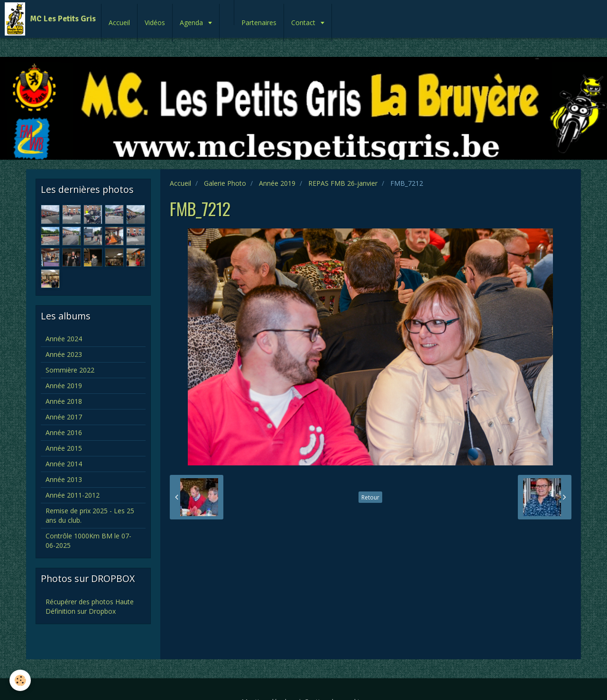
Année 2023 (64, 354)
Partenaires (259, 23)
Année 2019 (277, 183)
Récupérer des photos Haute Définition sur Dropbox (90, 606)
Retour (370, 497)
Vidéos (155, 23)
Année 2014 (64, 464)
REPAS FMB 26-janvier (343, 183)
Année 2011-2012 (73, 495)
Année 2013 (64, 479)
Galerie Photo (225, 183)
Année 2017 (64, 417)
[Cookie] (20, 680)
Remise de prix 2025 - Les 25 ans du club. (90, 515)
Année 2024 (64, 339)
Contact (304, 23)
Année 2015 (64, 448)
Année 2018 (64, 401)
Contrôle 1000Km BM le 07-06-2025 (88, 541)
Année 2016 (64, 432)
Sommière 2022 (70, 370)
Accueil (119, 23)
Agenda (192, 23)
